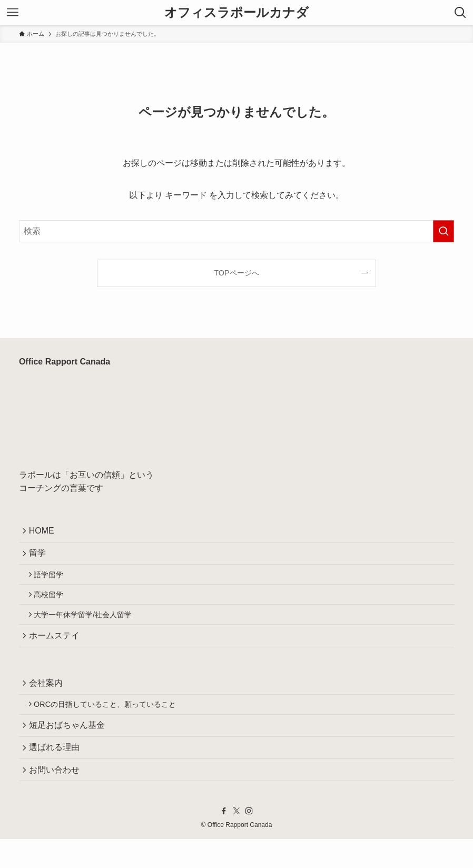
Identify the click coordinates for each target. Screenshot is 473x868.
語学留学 (53, 581)
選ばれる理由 (57, 772)
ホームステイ (57, 650)
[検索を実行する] (444, 231)
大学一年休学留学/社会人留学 (87, 626)
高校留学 (53, 604)
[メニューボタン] (13, 13)
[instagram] (249, 841)
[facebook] (224, 841)
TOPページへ (236, 273)
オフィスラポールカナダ (236, 13)
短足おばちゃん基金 (70, 747)
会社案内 (48, 700)
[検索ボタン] (460, 13)
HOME (44, 532)
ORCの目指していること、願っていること (109, 724)
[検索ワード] (236, 231)
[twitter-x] (236, 841)
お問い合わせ (57, 797)
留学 (40, 557)
